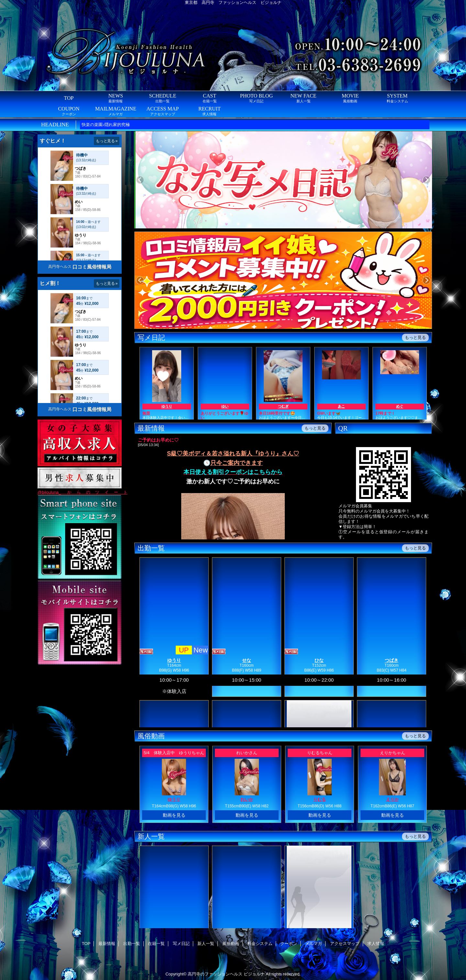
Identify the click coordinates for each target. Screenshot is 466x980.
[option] (303, 181)
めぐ (400, 406)
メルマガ (314, 944)
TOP (69, 98)
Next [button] (426, 180)
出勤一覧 (132, 944)
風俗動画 (231, 944)
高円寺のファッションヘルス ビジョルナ (226, 974)
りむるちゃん (320, 753)
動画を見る (174, 815)
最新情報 (107, 944)
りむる (320, 799)
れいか (247, 799)
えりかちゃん (393, 753)
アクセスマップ (345, 944)
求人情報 (376, 944)
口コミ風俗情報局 (92, 267)
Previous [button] (140, 180)
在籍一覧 (156, 944)
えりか (392, 799)
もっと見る (415, 337)
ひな (319, 660)
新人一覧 (206, 944)
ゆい (225, 406)
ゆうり (167, 406)
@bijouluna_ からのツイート (83, 492)
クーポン (289, 944)
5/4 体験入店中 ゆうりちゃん (174, 753)
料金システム (260, 944)
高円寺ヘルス (60, 267)
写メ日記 (181, 944)
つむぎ (283, 406)
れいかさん (247, 753)
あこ (341, 406)
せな (247, 660)
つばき (392, 660)
